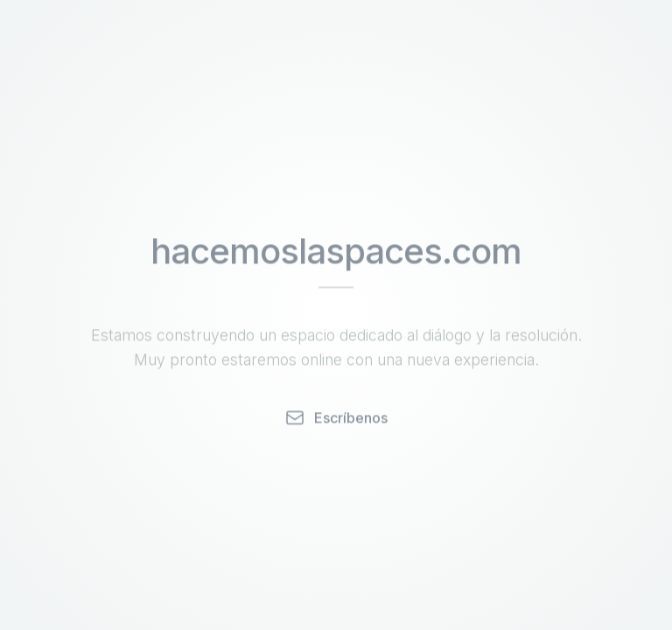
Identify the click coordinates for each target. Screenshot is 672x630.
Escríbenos (336, 418)
